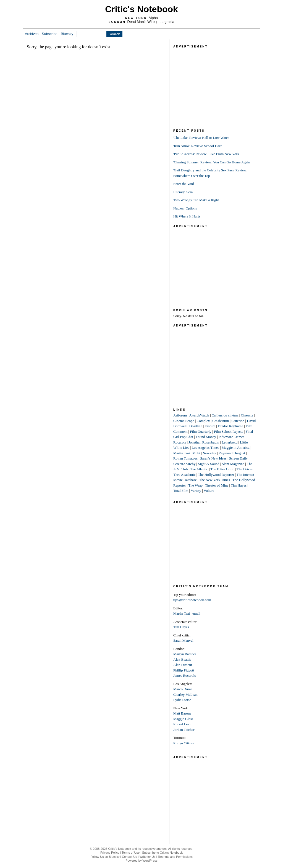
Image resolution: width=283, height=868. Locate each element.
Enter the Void (184, 184)
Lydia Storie (182, 700)
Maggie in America (235, 448)
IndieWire (226, 437)
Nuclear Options (185, 208)
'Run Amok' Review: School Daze (198, 146)
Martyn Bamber (185, 654)
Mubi (196, 453)
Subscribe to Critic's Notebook (162, 853)
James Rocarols (184, 675)
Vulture (209, 491)
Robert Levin (183, 724)
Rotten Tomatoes (185, 458)
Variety (196, 491)
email (196, 613)
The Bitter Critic (222, 469)
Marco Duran (183, 689)
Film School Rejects (228, 432)
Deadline (196, 426)
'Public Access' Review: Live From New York (206, 154)
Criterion (238, 421)
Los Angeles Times (206, 448)
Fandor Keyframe (230, 426)
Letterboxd (230, 442)
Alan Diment (183, 665)
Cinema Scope (184, 421)
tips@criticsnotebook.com (192, 600)
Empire (210, 426)
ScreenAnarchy (184, 464)
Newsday (209, 453)
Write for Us (148, 857)
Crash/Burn (221, 421)
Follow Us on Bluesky (105, 857)
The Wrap (195, 485)
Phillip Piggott (184, 670)
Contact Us (129, 857)
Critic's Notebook (141, 9)
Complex (203, 421)
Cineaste (247, 415)
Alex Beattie (182, 659)
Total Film (181, 491)
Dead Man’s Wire (141, 22)
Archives (32, 34)
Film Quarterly (201, 432)
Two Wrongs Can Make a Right (196, 200)
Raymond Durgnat (232, 453)
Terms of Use (131, 853)
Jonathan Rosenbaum (204, 442)
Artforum (180, 415)
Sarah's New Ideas (213, 458)
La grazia (167, 22)
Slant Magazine (233, 464)
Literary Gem (183, 192)
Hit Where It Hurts (187, 216)
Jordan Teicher (184, 730)
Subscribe (50, 34)
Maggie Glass (183, 719)
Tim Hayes (239, 485)
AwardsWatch (199, 415)
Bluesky (67, 34)
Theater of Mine (217, 485)
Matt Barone (182, 713)
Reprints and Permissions (175, 857)
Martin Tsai (182, 453)
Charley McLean (185, 695)
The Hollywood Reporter (216, 475)
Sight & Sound (209, 464)
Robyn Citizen (184, 743)
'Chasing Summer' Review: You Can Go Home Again (212, 162)
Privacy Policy (110, 853)
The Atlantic (199, 469)
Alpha (153, 18)
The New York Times (215, 480)
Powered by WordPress (141, 861)
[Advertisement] (215, 84)
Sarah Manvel (183, 640)
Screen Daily (239, 458)
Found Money (206, 437)
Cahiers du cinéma (225, 415)
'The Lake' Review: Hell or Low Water (201, 138)
